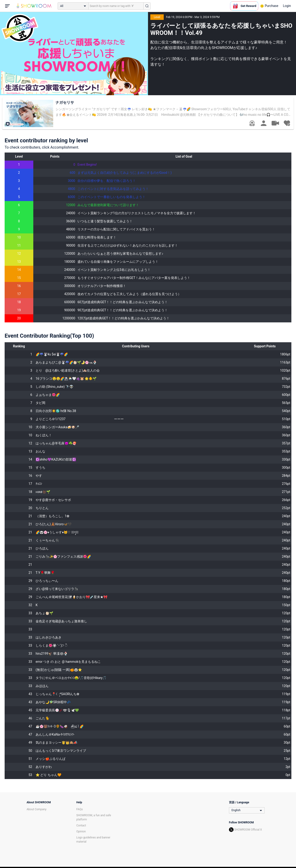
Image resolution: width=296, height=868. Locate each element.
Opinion (81, 831)
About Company (37, 809)
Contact (81, 825)
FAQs (80, 809)
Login (287, 6)
